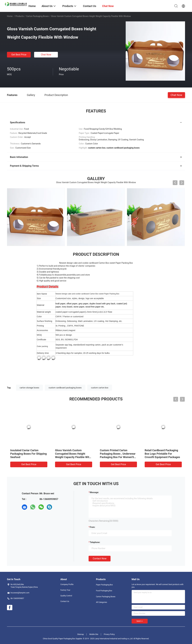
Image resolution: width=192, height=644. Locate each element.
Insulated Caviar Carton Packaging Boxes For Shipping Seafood (28, 454)
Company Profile (67, 584)
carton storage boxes (29, 388)
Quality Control (66, 596)
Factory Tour (65, 590)
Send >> (140, 621)
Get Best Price (19, 55)
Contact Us (65, 601)
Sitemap (81, 634)
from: (92, 527)
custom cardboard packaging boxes (65, 388)
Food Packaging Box (104, 591)
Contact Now (100, 559)
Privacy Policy (109, 634)
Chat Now (46, 55)
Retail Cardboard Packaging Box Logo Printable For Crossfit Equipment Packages (162, 454)
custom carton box (100, 388)
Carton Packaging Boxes (37, 16)
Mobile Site (94, 634)
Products (20, 16)
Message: (94, 492)
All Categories (101, 602)
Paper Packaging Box (104, 585)
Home (10, 16)
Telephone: (95, 542)
